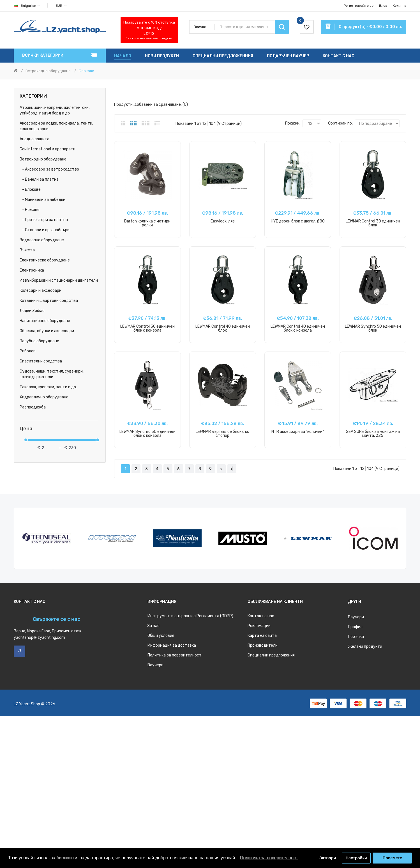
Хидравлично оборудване (44, 397)
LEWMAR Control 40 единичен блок (223, 328)
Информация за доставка (172, 645)
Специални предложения (271, 655)
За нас (154, 626)
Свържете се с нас (56, 619)
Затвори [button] (328, 858)
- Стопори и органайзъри (45, 230)
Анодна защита (34, 139)
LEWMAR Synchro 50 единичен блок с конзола (147, 434)
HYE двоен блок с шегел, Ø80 (298, 221)
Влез (383, 6)
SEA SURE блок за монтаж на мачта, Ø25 (373, 434)
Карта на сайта (262, 636)
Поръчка (356, 637)
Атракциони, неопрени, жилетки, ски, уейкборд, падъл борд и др (55, 110)
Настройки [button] (356, 858)
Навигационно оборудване (45, 321)
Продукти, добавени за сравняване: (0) (151, 105)
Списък (157, 123)
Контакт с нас (261, 616)
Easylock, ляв (223, 221)
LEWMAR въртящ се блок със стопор (222, 434)
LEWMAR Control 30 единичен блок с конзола (147, 328)
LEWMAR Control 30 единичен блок (373, 223)
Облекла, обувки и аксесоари (47, 331)
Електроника (32, 270)
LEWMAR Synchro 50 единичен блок (373, 328)
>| (232, 469)
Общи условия (161, 636)
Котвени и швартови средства (49, 301)
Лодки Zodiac (32, 311)
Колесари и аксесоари (41, 291)
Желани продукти (365, 647)
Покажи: (293, 123)
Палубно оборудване (39, 341)
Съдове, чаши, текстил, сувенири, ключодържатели (52, 374)
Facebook (19, 651)
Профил (355, 627)
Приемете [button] (392, 858)
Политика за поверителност (175, 655)
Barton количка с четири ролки (147, 223)
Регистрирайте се (359, 6)
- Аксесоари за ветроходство (49, 169)
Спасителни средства (41, 361)
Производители (263, 645)
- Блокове (30, 190)
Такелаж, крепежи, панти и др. (48, 387)
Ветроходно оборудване (48, 71)
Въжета (27, 250)
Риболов (28, 351)
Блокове (86, 71)
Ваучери (155, 665)
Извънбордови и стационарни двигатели (59, 280)
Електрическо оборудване (45, 260)
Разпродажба (33, 407)
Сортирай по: (340, 123)
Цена (26, 429)
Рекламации (259, 626)
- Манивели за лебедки (42, 200)
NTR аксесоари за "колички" (298, 432)
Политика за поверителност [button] (269, 858)
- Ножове (30, 210)
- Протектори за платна (44, 220)
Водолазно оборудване (42, 240)
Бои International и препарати (48, 149)
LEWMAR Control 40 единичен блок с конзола (298, 328)
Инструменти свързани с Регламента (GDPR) (190, 616)
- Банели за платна (39, 179)
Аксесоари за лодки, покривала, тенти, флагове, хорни (56, 126)
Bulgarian (27, 6)
